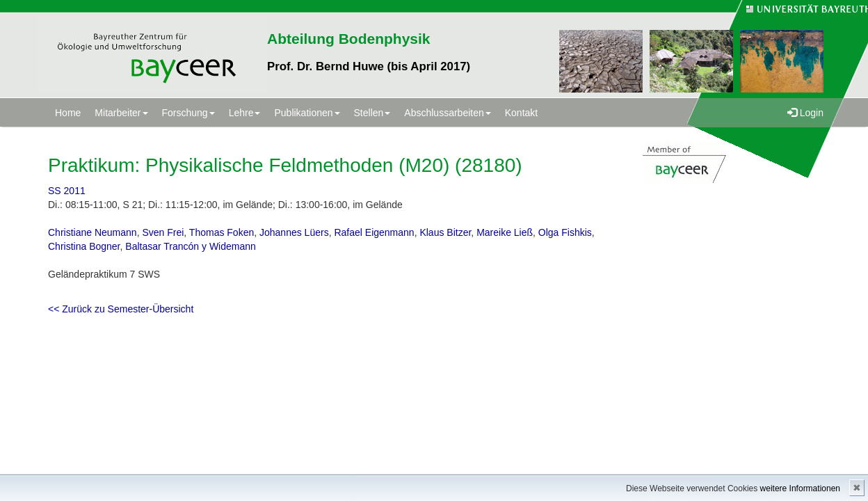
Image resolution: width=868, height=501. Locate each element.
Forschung (188, 113)
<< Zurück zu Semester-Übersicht (121, 309)
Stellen (372, 113)
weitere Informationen (800, 488)
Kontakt (521, 113)
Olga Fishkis (565, 232)
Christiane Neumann (93, 232)
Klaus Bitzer (445, 232)
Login (805, 113)
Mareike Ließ (505, 232)
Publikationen (307, 113)
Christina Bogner (84, 246)
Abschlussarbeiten (447, 113)
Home (68, 113)
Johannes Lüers (294, 232)
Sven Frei (163, 232)
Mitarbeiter (121, 113)
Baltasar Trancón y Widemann (191, 246)
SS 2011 (67, 191)
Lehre (245, 113)
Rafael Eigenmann (374, 232)
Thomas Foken (222, 232)
